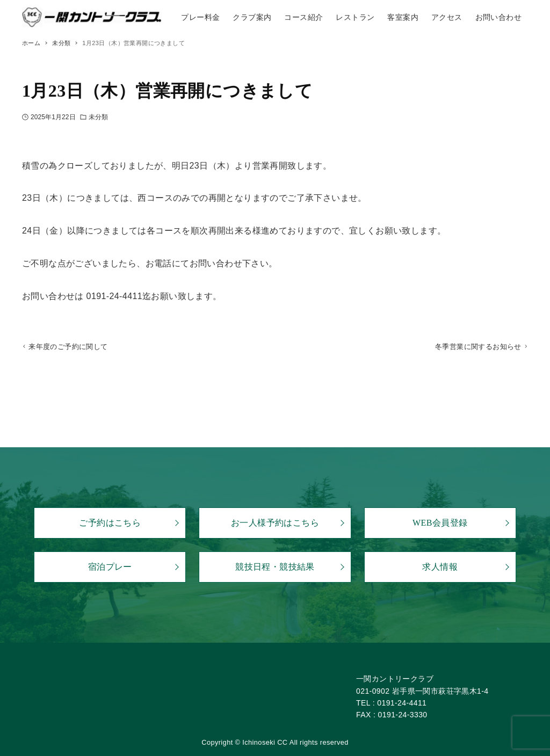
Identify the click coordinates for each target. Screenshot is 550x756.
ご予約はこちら (110, 523)
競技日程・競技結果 (275, 567)
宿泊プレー (110, 567)
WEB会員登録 (440, 523)
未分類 (98, 117)
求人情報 (440, 567)
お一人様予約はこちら (275, 523)
